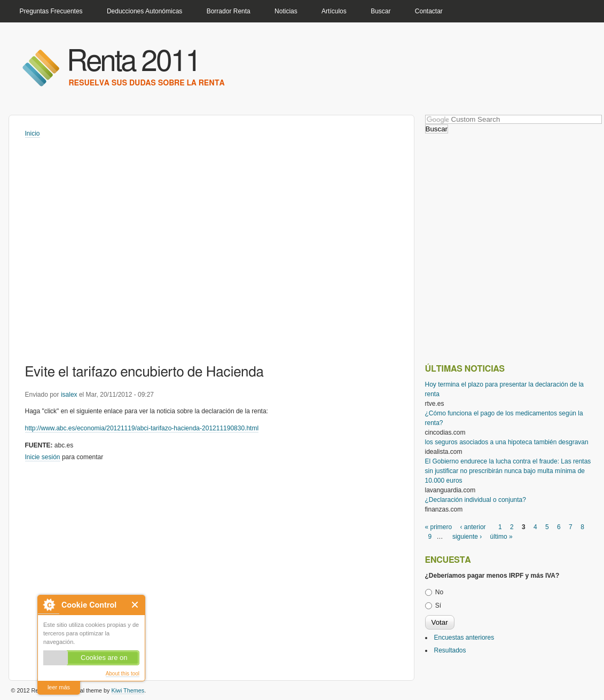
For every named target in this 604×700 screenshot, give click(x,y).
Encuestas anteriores (464, 638)
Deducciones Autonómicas (144, 11)
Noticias (286, 11)
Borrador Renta (229, 11)
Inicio (33, 133)
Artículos (334, 11)
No (439, 592)
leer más (59, 687)
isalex (69, 395)
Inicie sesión (43, 457)
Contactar (429, 11)
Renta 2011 (134, 62)
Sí (438, 605)
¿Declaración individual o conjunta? (476, 500)
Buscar (381, 11)
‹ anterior (473, 527)
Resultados (450, 650)
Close (135, 605)
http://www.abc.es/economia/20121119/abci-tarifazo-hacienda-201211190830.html (142, 428)
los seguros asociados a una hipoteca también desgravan (507, 442)
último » (501, 537)
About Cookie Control (49, 605)
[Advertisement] (101, 564)
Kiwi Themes (128, 690)
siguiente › (467, 537)
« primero (439, 527)
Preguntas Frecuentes (51, 11)
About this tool (123, 674)
